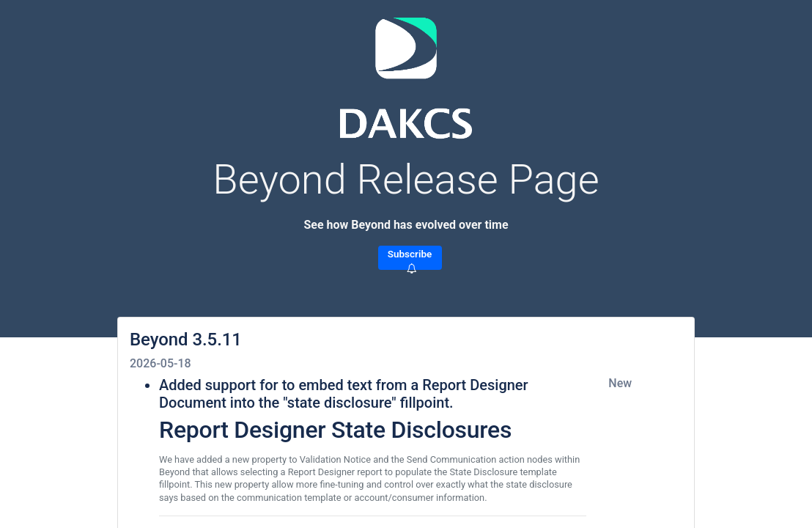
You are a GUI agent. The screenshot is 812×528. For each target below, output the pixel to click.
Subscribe (410, 259)
